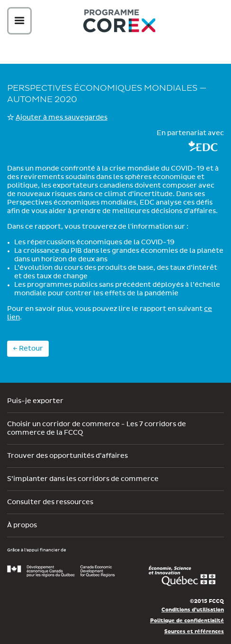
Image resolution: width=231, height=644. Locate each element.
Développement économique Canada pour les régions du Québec (61, 571)
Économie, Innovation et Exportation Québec (182, 576)
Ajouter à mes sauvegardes (62, 118)
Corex (119, 22)
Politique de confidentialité (187, 621)
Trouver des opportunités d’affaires (67, 456)
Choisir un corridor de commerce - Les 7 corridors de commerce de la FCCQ (97, 429)
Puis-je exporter (35, 401)
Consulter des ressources (50, 502)
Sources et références (194, 631)
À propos (22, 525)
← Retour (28, 349)
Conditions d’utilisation (193, 610)
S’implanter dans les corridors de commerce (83, 479)
